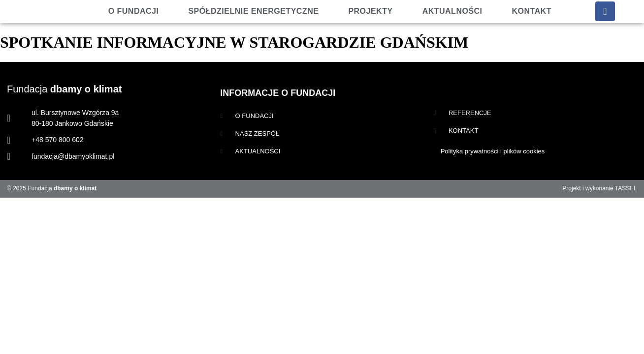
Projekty (370, 11)
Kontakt (532, 11)
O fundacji (134, 11)
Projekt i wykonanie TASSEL (600, 188)
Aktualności (452, 11)
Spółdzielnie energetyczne (253, 11)
